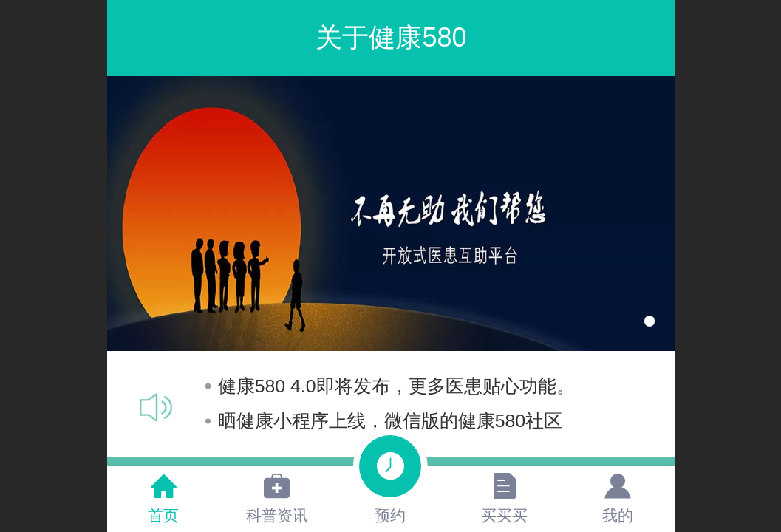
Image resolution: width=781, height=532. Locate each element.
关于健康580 (391, 37)
